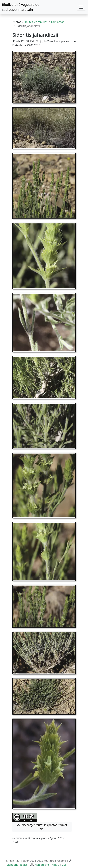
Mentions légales (17, 865)
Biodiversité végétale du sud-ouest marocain (21, 7)
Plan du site (42, 865)
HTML (55, 865)
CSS (64, 865)
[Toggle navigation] (81, 7)
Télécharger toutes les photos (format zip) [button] (42, 827)
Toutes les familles (36, 22)
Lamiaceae (58, 22)
